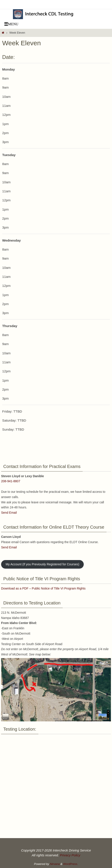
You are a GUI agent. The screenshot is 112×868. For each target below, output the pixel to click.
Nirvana (55, 864)
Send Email (9, 513)
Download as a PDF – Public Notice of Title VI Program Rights (43, 588)
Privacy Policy (70, 855)
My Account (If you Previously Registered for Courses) (43, 564)
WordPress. (71, 864)
